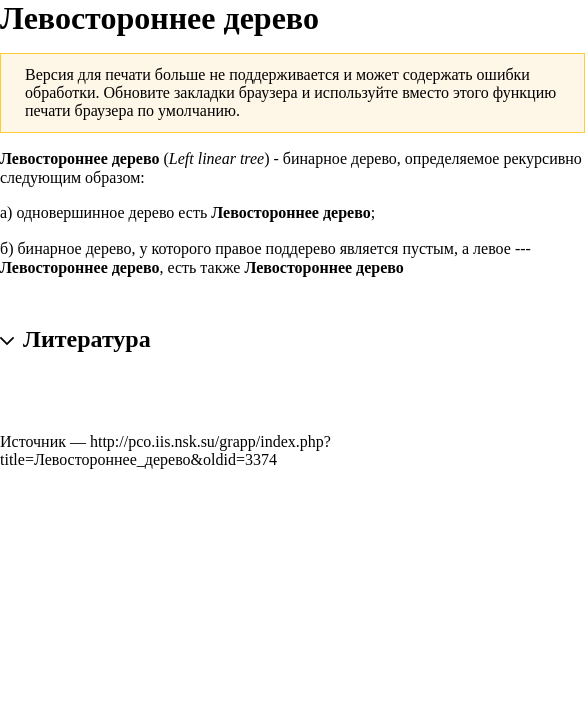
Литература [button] (87, 338)
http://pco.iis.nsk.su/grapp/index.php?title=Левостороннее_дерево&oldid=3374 (165, 450)
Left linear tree (216, 158)
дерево (152, 212)
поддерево (301, 248)
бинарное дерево (340, 158)
